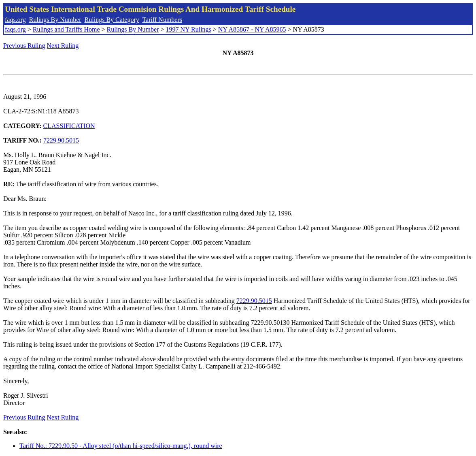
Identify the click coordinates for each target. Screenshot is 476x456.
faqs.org (15, 20)
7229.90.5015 (61, 140)
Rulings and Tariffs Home (66, 29)
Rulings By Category (112, 20)
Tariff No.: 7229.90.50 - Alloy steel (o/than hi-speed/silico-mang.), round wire (121, 446)
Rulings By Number (55, 20)
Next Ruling (63, 46)
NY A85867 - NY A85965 (252, 29)
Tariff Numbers (162, 20)
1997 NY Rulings (189, 29)
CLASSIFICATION (69, 126)
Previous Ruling (24, 46)
